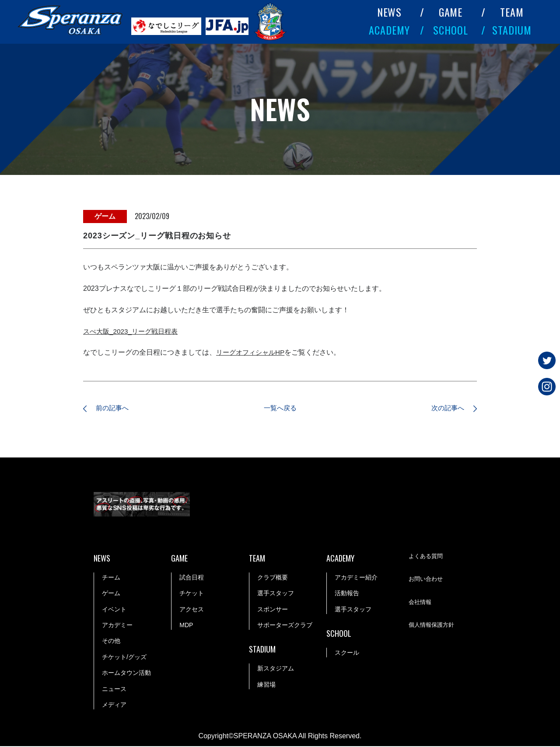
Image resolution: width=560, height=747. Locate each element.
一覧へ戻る (280, 409)
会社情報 (421, 604)
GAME (451, 12)
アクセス (192, 610)
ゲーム (111, 594)
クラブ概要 (273, 578)
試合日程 (192, 578)
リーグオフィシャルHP (252, 352)
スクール (347, 653)
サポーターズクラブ (285, 626)
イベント (114, 610)
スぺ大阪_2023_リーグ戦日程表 (133, 331)
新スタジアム (276, 669)
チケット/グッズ (124, 658)
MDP (186, 626)
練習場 (266, 685)
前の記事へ (116, 409)
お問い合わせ (427, 581)
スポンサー (273, 610)
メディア (114, 705)
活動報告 (347, 594)
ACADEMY (389, 30)
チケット (192, 594)
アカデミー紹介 (356, 578)
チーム (111, 578)
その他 (111, 642)
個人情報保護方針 (433, 626)
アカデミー (117, 626)
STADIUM (512, 30)
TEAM (512, 12)
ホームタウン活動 (126, 674)
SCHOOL (451, 30)
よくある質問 (427, 558)
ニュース (114, 690)
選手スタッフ (276, 594)
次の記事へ (444, 409)
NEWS (390, 12)
